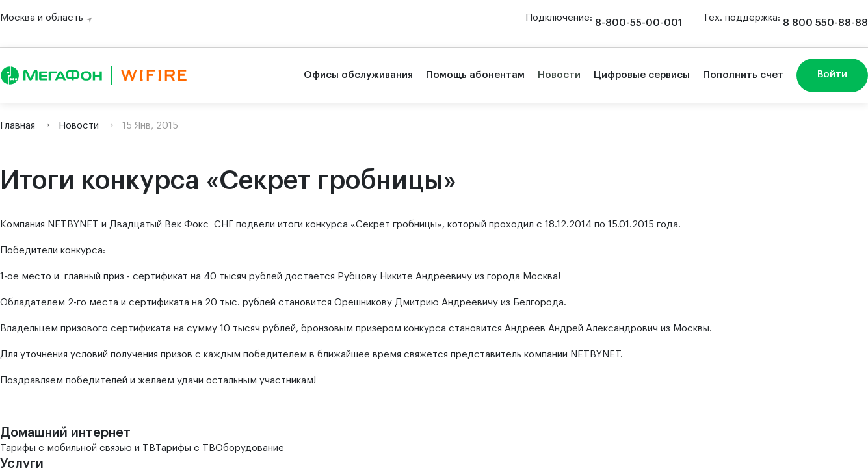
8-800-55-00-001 (638, 23)
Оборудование (250, 448)
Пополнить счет (743, 75)
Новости (559, 75)
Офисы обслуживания (358, 75)
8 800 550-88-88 (825, 23)
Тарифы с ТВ (185, 448)
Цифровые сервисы (642, 75)
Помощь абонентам (475, 75)
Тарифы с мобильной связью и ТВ (78, 448)
